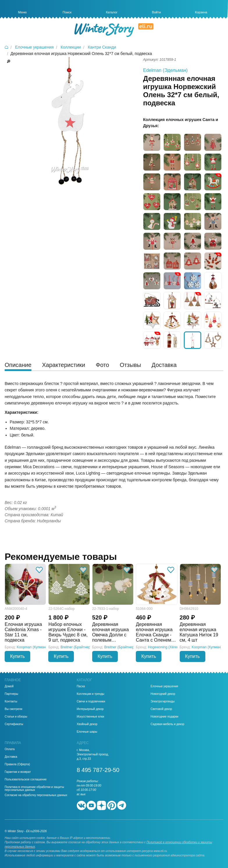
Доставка (11, 757)
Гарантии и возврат (18, 772)
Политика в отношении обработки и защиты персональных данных (34, 789)
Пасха (81, 686)
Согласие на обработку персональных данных (36, 795)
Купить (18, 656)
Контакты (11, 702)
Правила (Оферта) (17, 764)
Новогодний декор (163, 694)
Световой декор (161, 709)
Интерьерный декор (90, 709)
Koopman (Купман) (32, 647)
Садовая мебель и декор (168, 724)
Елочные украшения (164, 686)
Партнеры (11, 694)
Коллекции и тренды (91, 694)
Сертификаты (14, 724)
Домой (9, 686)
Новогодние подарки (164, 717)
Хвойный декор (87, 724)
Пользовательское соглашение (26, 780)
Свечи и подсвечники (91, 702)
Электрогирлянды (163, 702)
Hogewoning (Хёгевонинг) (169, 647)
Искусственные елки (91, 717)
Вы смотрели (14, 709)
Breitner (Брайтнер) (76, 647)
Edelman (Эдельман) (165, 70)
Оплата (10, 749)
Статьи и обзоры (16, 717)
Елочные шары (87, 732)
